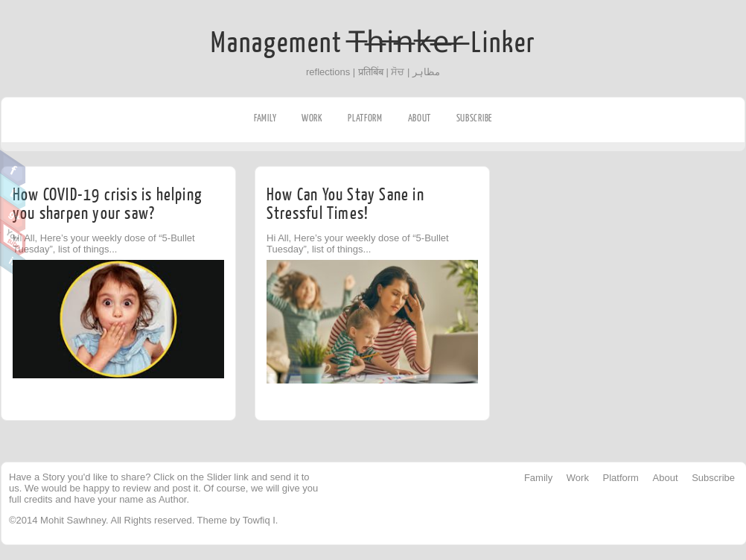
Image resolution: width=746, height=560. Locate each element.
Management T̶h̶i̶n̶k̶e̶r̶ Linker (373, 43)
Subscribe (474, 118)
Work (312, 118)
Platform (365, 118)
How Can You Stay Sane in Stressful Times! (345, 204)
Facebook (13, 168)
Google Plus (13, 214)
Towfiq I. (261, 520)
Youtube (13, 238)
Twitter (13, 191)
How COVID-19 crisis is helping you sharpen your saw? (107, 204)
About (420, 118)
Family (265, 118)
